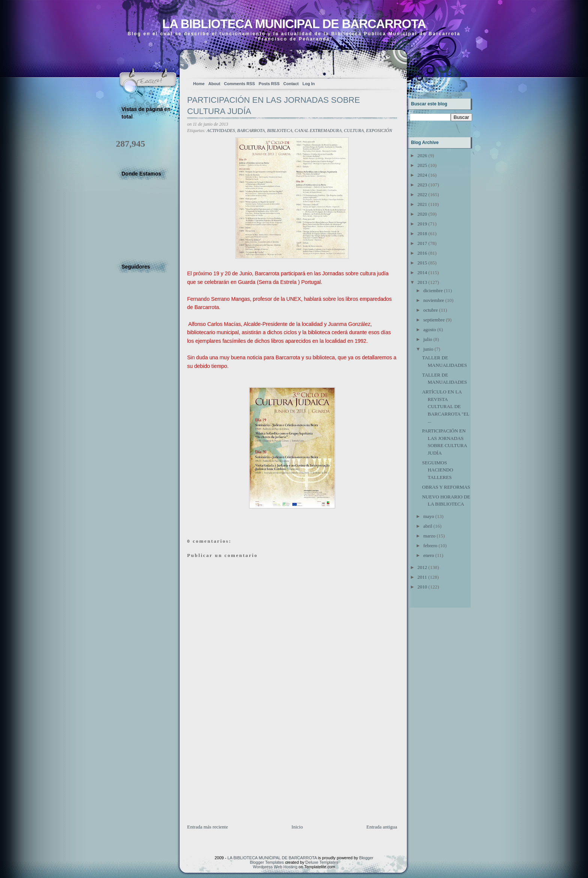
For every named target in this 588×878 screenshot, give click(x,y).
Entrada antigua (382, 827)
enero (429, 555)
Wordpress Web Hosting (275, 867)
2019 (422, 224)
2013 (422, 282)
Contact (291, 84)
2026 (422, 155)
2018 (422, 233)
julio (428, 339)
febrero (430, 546)
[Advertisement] (243, 771)
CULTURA (354, 131)
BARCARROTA (251, 131)
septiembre (434, 320)
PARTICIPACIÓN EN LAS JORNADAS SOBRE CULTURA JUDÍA (274, 106)
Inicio (297, 827)
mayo (429, 516)
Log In (308, 84)
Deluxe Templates (322, 862)
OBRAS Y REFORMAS (446, 487)
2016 (422, 253)
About (214, 84)
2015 (422, 263)
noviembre (434, 300)
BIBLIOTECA (280, 131)
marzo (429, 536)
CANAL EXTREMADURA (318, 131)
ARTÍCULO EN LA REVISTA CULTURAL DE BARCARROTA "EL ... (445, 406)
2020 (422, 214)
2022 (422, 194)
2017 (422, 243)
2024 (422, 175)
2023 (422, 185)
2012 (422, 567)
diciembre (433, 290)
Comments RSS (239, 84)
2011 (422, 577)
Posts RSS (269, 84)
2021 (422, 204)
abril (428, 526)
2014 (422, 272)
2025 (422, 165)
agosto (430, 329)
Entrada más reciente (208, 827)
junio (428, 349)
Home (199, 84)
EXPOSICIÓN (379, 131)
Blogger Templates (267, 862)
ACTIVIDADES (221, 131)
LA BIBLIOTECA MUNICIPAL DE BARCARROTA (294, 24)
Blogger (366, 858)
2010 (422, 587)
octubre (431, 310)
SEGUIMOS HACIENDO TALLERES (437, 470)
